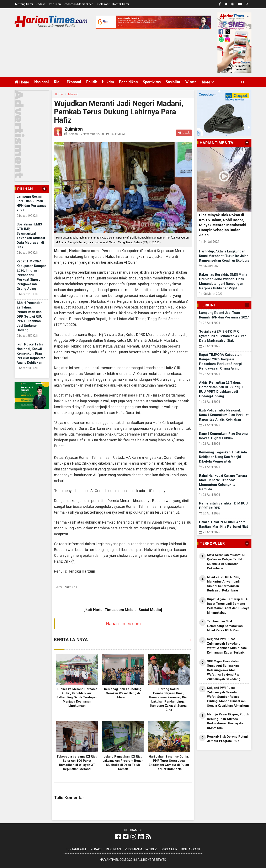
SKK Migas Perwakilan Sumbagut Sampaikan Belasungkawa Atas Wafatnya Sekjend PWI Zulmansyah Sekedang (224, 670)
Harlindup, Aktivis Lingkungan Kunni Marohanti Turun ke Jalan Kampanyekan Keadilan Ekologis (224, 256)
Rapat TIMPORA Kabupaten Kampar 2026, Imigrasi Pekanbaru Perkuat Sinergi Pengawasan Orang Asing (31, 275)
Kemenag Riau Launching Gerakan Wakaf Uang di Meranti (123, 693)
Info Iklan (55, 4)
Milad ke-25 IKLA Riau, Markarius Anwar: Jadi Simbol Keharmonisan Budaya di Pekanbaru (224, 584)
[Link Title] (118, 837)
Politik (92, 82)
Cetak (184, 133)
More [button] (206, 82)
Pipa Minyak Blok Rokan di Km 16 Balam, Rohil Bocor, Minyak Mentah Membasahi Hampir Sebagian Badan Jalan (223, 225)
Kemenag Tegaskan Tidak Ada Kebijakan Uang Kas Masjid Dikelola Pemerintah (223, 457)
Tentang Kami (24, 4)
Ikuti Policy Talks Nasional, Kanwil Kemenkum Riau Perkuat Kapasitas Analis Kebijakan (31, 353)
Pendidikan (128, 82)
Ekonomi (74, 82)
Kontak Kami (121, 4)
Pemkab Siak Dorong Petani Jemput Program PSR (227, 739)
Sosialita (173, 82)
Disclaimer (103, 4)
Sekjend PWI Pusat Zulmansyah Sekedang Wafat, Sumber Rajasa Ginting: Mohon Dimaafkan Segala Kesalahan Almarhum (228, 697)
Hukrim (108, 82)
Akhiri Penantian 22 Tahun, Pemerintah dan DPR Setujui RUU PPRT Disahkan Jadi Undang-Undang (30, 316)
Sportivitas (152, 82)
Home (22, 82)
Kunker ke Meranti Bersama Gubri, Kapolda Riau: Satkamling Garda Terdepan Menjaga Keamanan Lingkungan (77, 697)
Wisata (191, 82)
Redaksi (41, 4)
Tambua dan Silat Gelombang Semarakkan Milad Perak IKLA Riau (225, 626)
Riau (58, 82)
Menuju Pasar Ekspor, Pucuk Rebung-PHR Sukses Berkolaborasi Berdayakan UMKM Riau (228, 721)
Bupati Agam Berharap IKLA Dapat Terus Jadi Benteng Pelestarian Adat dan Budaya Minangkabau (228, 606)
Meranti (73, 94)
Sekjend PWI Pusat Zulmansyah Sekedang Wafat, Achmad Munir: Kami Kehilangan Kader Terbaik (227, 646)
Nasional (42, 82)
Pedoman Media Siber (78, 4)
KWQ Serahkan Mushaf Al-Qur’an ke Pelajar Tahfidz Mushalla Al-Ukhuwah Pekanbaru (226, 562)
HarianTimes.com (123, 624)
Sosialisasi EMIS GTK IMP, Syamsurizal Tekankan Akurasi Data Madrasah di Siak (223, 336)
